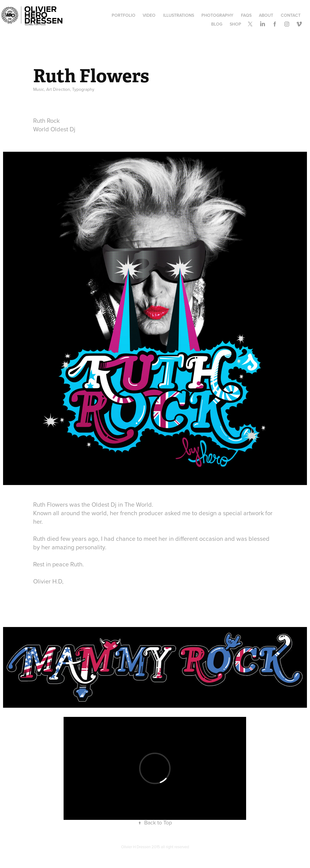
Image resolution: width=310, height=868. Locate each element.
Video (149, 15)
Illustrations (179, 15)
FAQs (246, 15)
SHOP (235, 24)
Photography (217, 15)
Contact (291, 15)
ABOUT (266, 15)
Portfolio (124, 15)
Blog (217, 24)
